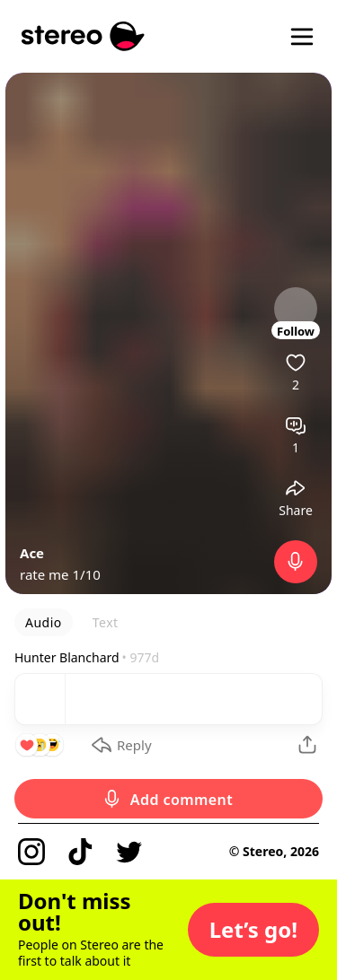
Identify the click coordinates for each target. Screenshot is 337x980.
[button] (253, 930)
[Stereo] (83, 36)
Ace (32, 553)
